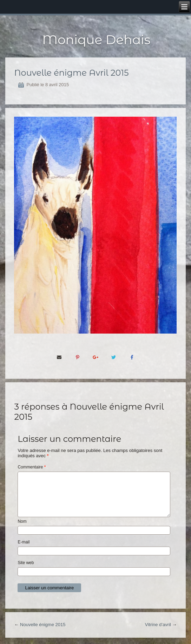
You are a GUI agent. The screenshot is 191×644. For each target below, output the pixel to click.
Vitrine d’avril (158, 625)
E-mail (24, 542)
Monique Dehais (96, 40)
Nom (22, 521)
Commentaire (32, 467)
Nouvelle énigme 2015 (43, 625)
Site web (26, 563)
